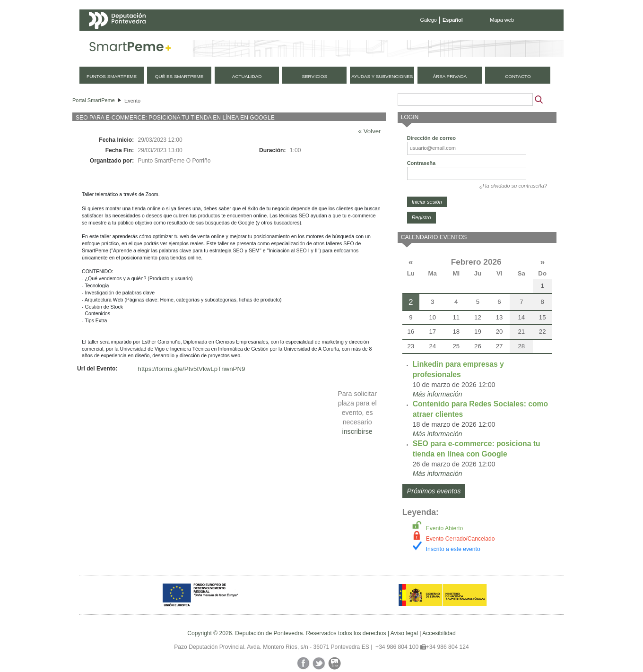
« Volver (370, 131)
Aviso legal (404, 633)
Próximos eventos (434, 491)
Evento (132, 101)
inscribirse (357, 431)
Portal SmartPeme (94, 100)
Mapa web (502, 20)
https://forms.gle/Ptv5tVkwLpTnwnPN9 (192, 369)
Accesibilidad (439, 633)
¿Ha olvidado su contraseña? (513, 186)
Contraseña (421, 163)
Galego (429, 20)
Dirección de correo (431, 138)
